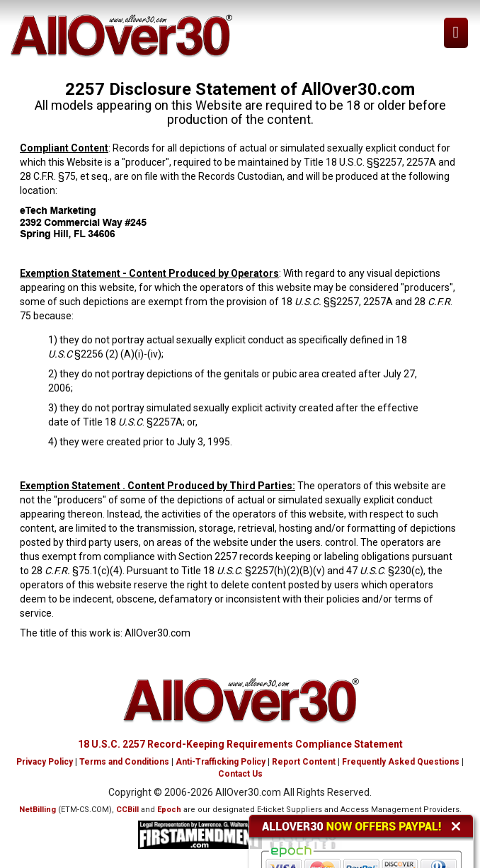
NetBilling (38, 810)
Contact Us (240, 774)
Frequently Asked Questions (401, 762)
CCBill (127, 810)
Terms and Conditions (124, 762)
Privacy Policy (45, 762)
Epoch (169, 810)
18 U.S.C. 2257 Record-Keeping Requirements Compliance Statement (240, 744)
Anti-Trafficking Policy (221, 762)
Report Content (304, 762)
